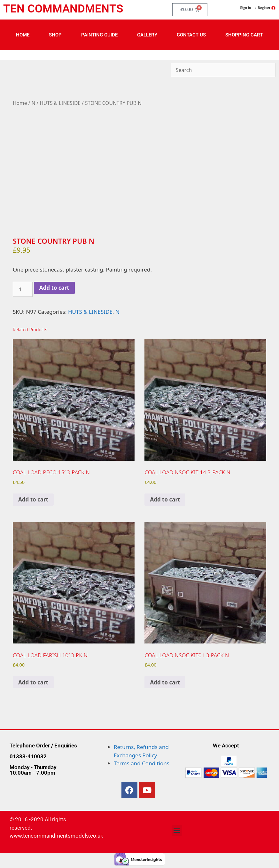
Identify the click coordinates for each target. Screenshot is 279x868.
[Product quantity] (23, 289)
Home (23, 35)
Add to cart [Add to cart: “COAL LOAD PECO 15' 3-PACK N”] (33, 499)
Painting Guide (99, 35)
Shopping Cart (244, 35)
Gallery (147, 35)
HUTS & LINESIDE (60, 103)
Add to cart (54, 288)
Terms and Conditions (142, 763)
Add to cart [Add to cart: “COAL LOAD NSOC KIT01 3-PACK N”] (165, 682)
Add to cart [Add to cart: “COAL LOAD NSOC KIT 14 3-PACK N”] (165, 499)
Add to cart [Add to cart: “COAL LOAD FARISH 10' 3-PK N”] (33, 682)
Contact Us (191, 35)
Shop (55, 35)
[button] (177, 830)
